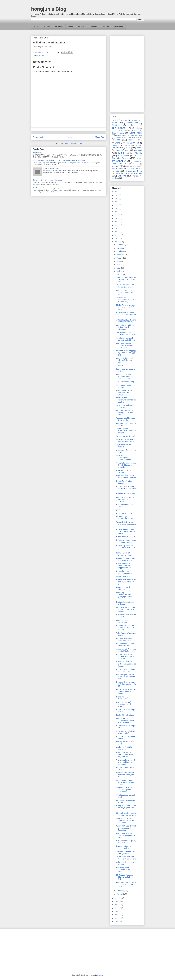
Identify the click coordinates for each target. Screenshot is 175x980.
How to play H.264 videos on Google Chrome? (126, 541)
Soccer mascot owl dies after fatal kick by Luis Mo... (125, 775)
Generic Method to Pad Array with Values (47, 180)
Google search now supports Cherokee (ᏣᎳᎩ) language (124, 376)
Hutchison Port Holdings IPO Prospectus (125, 670)
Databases (119, 26)
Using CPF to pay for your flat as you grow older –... (126, 808)
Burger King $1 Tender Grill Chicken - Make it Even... (126, 835)
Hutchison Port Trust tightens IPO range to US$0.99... (125, 656)
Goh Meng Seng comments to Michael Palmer (125, 870)
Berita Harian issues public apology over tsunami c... (126, 582)
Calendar (126, 131)
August (120, 258)
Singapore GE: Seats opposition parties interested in (124, 790)
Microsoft (82, 26)
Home (36, 26)
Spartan (132, 169)
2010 (117, 898)
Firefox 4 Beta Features (125, 715)
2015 (117, 228)
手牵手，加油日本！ (124, 576)
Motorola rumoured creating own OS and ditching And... (125, 345)
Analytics (135, 120)
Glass (140, 140)
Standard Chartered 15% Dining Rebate (126, 852)
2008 (117, 905)
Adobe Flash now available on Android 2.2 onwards (126, 431)
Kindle (140, 148)
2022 (117, 205)
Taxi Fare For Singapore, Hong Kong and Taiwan (50, 188)
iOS (128, 148)
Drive (129, 138)
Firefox (130, 140)
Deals (132, 135)
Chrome (135, 130)
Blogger (139, 128)
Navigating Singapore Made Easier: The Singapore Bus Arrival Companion (59, 160)
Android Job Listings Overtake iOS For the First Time (125, 821)
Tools (117, 171)
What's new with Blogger (126, 537)
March (119, 274)
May (118, 268)
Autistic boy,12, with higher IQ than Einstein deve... (126, 321)
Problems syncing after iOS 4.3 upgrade (125, 639)
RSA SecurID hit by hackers (124, 471)
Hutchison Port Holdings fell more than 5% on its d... (126, 489)
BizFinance (119, 128)
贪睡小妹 (120, 366)
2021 (117, 209)
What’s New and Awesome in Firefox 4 (126, 406)
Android (116, 123)
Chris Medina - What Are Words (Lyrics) (126, 732)
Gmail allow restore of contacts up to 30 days (126, 339)
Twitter (139, 171)
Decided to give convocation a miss (124, 518)
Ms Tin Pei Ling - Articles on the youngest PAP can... (126, 307)
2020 (117, 212)
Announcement (132, 123)
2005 (117, 915)
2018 (117, 218)
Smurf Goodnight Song (51, 168)
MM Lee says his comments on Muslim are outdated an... (125, 720)
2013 (117, 235)
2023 (117, 202)
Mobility (94, 26)
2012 (117, 238)
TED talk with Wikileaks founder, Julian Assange (126, 858)
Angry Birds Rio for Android (123, 446)
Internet (116, 148)
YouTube (115, 178)
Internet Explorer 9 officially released (124, 554)
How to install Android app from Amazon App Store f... (126, 315)
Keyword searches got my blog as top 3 (126, 842)
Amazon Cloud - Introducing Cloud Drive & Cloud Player (126, 300)
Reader (115, 164)
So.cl (114, 169)
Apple (70, 26)
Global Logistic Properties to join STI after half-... (126, 650)
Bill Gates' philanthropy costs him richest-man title (125, 677)
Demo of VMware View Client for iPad (125, 645)
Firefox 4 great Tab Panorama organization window (126, 400)
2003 (117, 921)
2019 (117, 215)
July (118, 261)
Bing (133, 125)
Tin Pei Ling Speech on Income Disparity (125, 286)
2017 (117, 222)
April (119, 271)
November (121, 248)
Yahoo (135, 176)
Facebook (59, 26)
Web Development (133, 173)
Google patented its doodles (124, 386)
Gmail (117, 143)
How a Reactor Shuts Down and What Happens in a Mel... (125, 566)
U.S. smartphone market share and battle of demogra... (126, 762)
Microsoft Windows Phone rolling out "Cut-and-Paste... (126, 413)
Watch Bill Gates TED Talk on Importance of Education (126, 828)
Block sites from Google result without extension (126, 477)
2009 (117, 901)
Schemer (136, 164)
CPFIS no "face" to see (125, 513)
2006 (117, 911)
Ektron (137, 138)
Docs (140, 135)
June (119, 265)
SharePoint (129, 166)
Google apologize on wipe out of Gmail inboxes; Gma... (126, 884)
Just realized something (125, 382)
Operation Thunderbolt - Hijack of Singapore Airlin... (125, 360)
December (121, 245)
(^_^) (118, 510)
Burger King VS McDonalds (122, 698)
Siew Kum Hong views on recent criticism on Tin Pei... (126, 279)
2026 (117, 192)
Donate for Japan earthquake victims (124, 572)
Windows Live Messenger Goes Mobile (126, 419)
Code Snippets (118, 133)
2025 (117, 195)
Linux (118, 150)
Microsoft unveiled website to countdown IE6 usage (126, 814)
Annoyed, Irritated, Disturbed (123, 588)
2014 (117, 232)
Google (47, 26)
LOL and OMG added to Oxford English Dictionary (125, 327)
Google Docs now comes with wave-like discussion (126, 499)
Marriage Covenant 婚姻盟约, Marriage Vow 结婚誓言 (126, 353)
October (120, 251)
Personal (42, 56)
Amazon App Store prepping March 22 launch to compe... (124, 458)
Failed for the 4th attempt (126, 494)
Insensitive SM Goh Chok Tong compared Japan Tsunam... (126, 609)
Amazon (124, 120)
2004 (117, 918)
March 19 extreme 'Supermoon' (123, 621)
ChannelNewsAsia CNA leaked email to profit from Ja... (125, 628)
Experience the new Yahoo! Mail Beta (124, 847)
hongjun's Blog (49, 9)
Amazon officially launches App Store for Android (126, 440)
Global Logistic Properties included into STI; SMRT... (126, 692)
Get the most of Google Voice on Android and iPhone (125, 782)
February (120, 891)
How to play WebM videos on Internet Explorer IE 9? (126, 548)
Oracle (138, 158)
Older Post (100, 137)
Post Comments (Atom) (73, 143)
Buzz (117, 131)
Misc (121, 153)
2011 (117, 242)
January (120, 894)
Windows (122, 176)
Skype (137, 166)
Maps (127, 150)
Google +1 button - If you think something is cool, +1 (126, 292)
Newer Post (38, 137)
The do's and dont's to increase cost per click (126, 334)
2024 (117, 199)
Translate (129, 171)
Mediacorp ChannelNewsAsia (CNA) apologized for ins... (125, 596)
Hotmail (127, 145)
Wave (118, 174)
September (121, 255)
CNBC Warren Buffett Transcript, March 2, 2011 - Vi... (125, 704)
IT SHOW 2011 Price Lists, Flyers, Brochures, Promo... (126, 664)
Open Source (124, 156)
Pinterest (136, 161)
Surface (140, 169)
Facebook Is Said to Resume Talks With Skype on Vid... (125, 755)
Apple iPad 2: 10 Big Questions (124, 748)
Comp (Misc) (136, 133)
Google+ (115, 145)
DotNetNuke (120, 138)
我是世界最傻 (38, 153)
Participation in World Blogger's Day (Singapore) (124, 392)
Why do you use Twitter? (126, 436)
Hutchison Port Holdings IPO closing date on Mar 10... (126, 684)
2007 (117, 908)
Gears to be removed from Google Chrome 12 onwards (126, 465)
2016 (117, 225)
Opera (137, 156)
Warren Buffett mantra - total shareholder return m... (126, 524)
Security (106, 26)
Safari (125, 164)
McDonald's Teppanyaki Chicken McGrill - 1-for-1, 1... (126, 877)
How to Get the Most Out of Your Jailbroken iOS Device (126, 531)
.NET (114, 120)
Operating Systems (121, 158)
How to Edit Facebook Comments (125, 482)
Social (121, 168)
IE (137, 145)
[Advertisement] (127, 73)
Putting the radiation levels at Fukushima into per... (126, 559)
